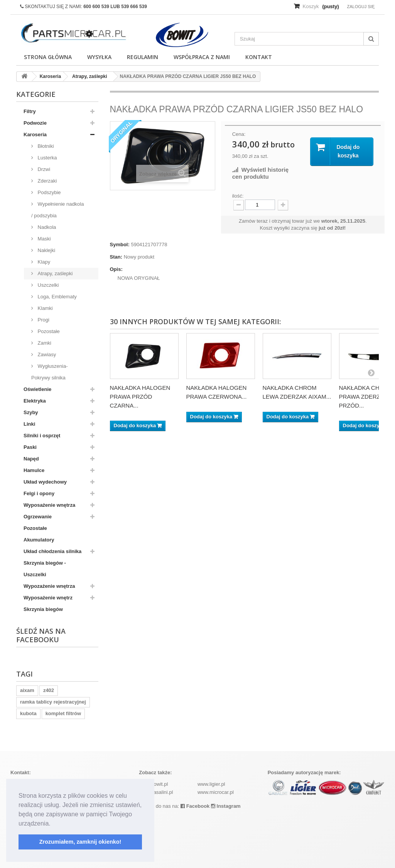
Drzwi (43, 169)
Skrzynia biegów (43, 609)
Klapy (43, 262)
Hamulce (34, 470)
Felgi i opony (39, 493)
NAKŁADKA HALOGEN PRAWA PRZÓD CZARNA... (140, 397)
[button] (53, 824)
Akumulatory (39, 540)
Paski (30, 447)
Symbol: (120, 244)
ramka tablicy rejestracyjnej (53, 702)
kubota (28, 713)
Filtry (30, 111)
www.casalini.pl (156, 792)
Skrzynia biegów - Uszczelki (45, 569)
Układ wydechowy (45, 482)
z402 (49, 690)
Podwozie (35, 123)
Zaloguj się (361, 7)
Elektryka (35, 401)
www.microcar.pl (216, 792)
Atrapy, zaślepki (54, 273)
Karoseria (35, 135)
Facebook (195, 806)
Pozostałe (48, 331)
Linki (29, 424)
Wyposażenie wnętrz (48, 598)
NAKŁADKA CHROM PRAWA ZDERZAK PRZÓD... (366, 397)
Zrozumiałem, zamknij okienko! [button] (80, 842)
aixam (27, 690)
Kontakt (259, 57)
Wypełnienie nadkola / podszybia (57, 210)
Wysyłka (99, 57)
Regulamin (143, 57)
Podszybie (49, 192)
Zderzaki (46, 181)
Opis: (116, 269)
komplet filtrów (63, 713)
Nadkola (46, 227)
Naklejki (46, 250)
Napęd (31, 459)
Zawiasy (46, 354)
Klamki (45, 308)
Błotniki (45, 146)
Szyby (31, 412)
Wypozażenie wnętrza (49, 586)
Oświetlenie (37, 389)
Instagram (226, 806)
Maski (44, 239)
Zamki (44, 343)
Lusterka (46, 158)
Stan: (116, 257)
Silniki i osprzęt (42, 436)
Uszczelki (48, 285)
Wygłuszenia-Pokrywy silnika (50, 372)
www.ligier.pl (211, 784)
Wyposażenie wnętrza (49, 505)
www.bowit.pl (153, 784)
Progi (43, 320)
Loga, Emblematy (57, 297)
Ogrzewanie (38, 517)
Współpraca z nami (202, 57)
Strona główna (48, 57)
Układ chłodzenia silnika (52, 551)
